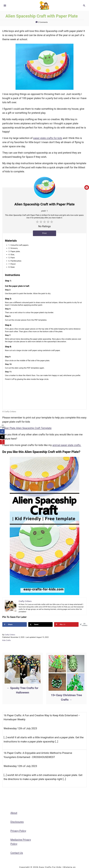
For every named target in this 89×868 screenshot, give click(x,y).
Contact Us (17, 853)
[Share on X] (41, 624)
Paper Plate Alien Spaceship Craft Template (27, 428)
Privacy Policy (18, 831)
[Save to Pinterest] (66, 624)
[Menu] (5, 6)
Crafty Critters (10, 635)
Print (44, 233)
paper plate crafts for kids (48, 138)
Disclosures (17, 822)
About (14, 813)
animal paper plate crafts (67, 445)
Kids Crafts (6, 640)
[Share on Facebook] (15, 624)
